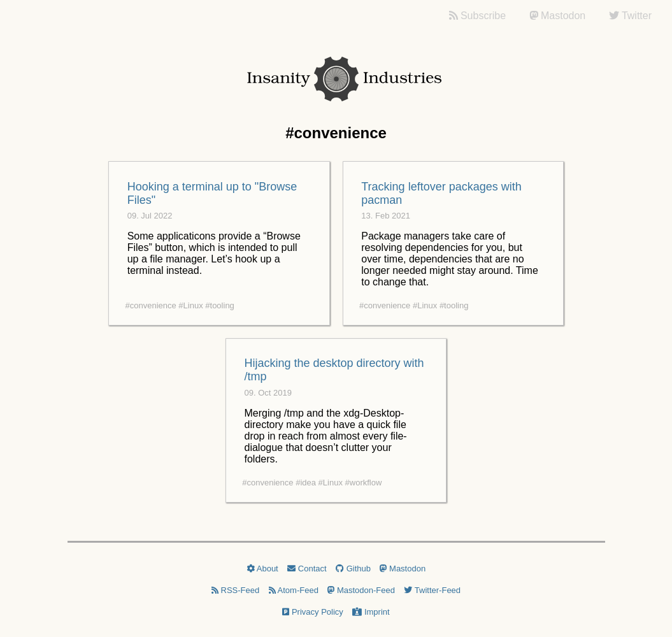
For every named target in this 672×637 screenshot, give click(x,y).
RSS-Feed (235, 590)
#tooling (220, 305)
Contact (307, 569)
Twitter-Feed (432, 590)
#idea (306, 483)
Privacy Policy (313, 612)
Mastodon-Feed (361, 590)
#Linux (190, 305)
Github (353, 569)
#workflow (364, 483)
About (262, 569)
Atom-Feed (294, 590)
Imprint (371, 612)
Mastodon (403, 569)
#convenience (151, 305)
